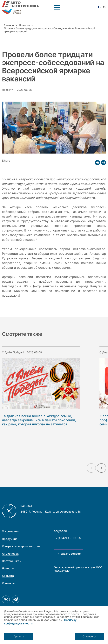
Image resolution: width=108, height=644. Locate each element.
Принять (19, 636)
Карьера (8, 576)
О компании (10, 531)
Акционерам (11, 554)
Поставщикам (12, 561)
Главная (9, 25)
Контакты (9, 583)
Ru (99, 7)
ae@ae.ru (60, 531)
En (105, 7)
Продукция (10, 539)
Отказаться (89, 636)
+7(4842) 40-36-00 (67, 538)
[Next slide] (101, 468)
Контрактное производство (21, 546)
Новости (25, 25)
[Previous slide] (91, 468)
